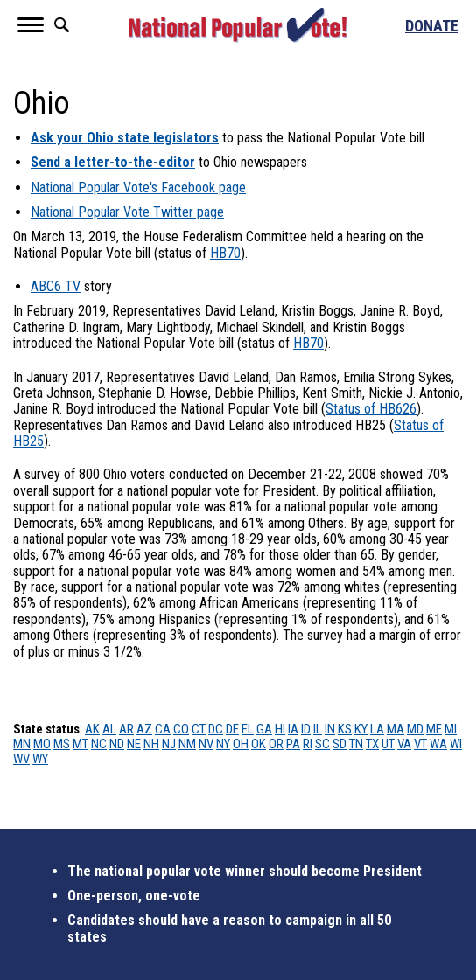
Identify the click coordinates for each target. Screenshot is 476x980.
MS (62, 744)
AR (126, 729)
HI (280, 729)
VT (420, 744)
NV (206, 744)
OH (241, 744)
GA (264, 729)
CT (199, 729)
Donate (432, 26)
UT (388, 744)
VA (404, 744)
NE (134, 744)
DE (232, 729)
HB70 (225, 253)
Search (61, 25)
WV (21, 759)
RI (308, 744)
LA (377, 729)
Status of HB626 (371, 409)
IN (330, 729)
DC (216, 729)
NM (187, 744)
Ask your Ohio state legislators (125, 138)
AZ (144, 729)
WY (40, 759)
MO (42, 744)
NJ (169, 744)
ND (117, 744)
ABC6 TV (56, 286)
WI (456, 744)
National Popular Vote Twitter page (127, 212)
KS (345, 729)
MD (415, 729)
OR (276, 744)
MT (80, 744)
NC (99, 744)
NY (223, 744)
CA (163, 729)
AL (109, 729)
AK (92, 729)
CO (181, 729)
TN (356, 744)
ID (306, 729)
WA (438, 744)
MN (22, 744)
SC (322, 744)
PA (293, 744)
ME (434, 729)
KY (361, 729)
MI (451, 729)
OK (259, 744)
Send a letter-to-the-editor (113, 162)
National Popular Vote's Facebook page (138, 188)
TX (372, 744)
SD (339, 744)
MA (395, 729)
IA (293, 729)
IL (318, 729)
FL (248, 729)
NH (151, 744)
